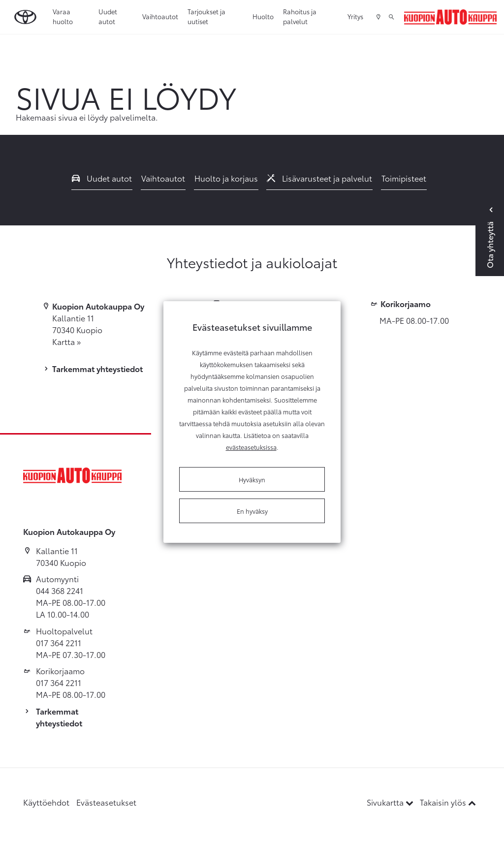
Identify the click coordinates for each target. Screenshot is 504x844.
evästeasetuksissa (251, 447)
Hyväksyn (252, 479)
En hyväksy (252, 511)
